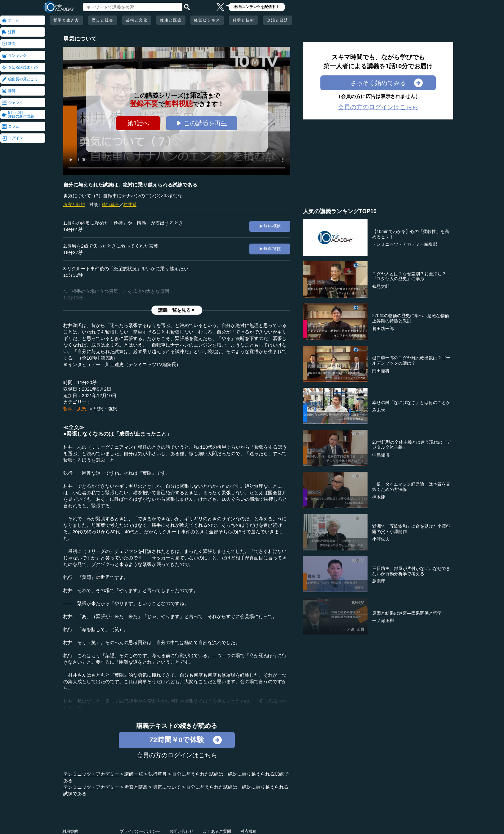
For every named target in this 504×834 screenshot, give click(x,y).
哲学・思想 (75, 409)
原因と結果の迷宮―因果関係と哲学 (407, 613)
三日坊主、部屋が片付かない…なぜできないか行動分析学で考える (411, 571)
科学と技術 (243, 20)
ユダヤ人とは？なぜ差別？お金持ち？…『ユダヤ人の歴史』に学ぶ (411, 276)
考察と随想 (74, 204)
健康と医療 (171, 20)
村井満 (130, 204)
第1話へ (138, 123)
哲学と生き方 (66, 20)
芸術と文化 (137, 20)
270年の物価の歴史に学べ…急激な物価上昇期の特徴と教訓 (410, 318)
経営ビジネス (207, 20)
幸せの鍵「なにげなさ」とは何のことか (411, 402)
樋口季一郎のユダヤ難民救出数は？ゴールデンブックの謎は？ (411, 360)
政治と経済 (278, 20)
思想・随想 (105, 409)
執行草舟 (110, 204)
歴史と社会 (103, 20)
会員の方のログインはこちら (177, 755)
